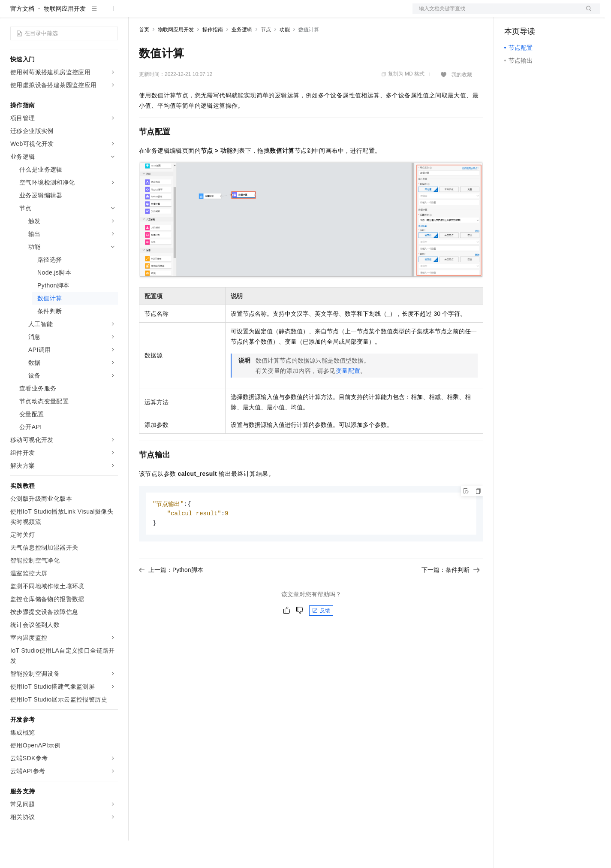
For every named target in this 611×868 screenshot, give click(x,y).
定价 (185, 14)
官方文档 (22, 36)
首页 (144, 57)
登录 (586, 14)
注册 (555, 14)
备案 (514, 14)
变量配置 (348, 398)
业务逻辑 (242, 57)
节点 (266, 57)
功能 (285, 57)
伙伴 (232, 14)
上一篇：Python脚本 (171, 599)
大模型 (88, 14)
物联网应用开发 (65, 36)
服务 (253, 14)
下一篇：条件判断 (451, 599)
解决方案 (138, 14)
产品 (111, 14)
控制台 (534, 14)
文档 (496, 14)
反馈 (321, 639)
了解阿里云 (283, 14)
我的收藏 (462, 102)
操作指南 (213, 57)
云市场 (209, 14)
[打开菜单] (14, 14)
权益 (165, 14)
